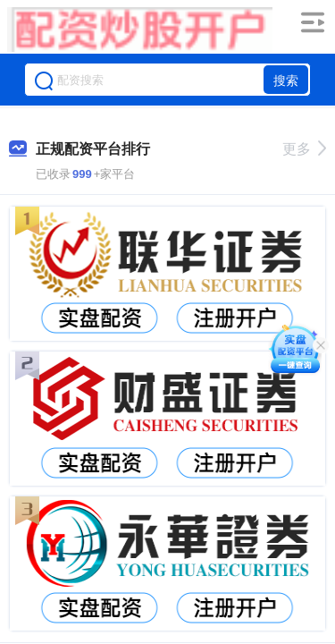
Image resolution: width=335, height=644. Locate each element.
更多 (304, 149)
